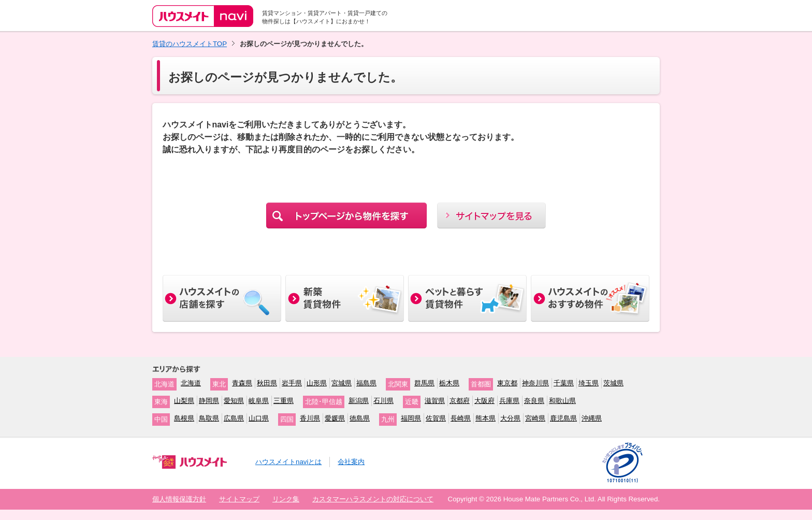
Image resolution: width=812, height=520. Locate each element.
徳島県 (360, 418)
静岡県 (209, 401)
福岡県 (411, 418)
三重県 (284, 401)
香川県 (310, 418)
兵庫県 (509, 401)
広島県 (234, 418)
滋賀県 (435, 401)
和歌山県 (562, 401)
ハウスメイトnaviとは (288, 462)
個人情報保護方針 (179, 499)
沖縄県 (592, 418)
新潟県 (359, 401)
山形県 (317, 383)
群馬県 (424, 383)
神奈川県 (535, 383)
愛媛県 (335, 418)
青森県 (242, 383)
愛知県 (234, 401)
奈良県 (534, 401)
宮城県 (342, 383)
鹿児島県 (563, 418)
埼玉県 (589, 383)
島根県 (184, 418)
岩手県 (292, 383)
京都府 (460, 401)
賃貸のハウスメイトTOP (190, 44)
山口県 (259, 418)
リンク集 (286, 499)
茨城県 (613, 383)
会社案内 (351, 462)
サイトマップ (239, 499)
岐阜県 (259, 401)
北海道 (191, 383)
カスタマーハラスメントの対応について (373, 499)
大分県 (510, 418)
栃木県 (449, 383)
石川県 (383, 401)
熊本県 (485, 418)
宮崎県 (535, 418)
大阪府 (484, 401)
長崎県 (461, 418)
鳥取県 (209, 418)
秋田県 (267, 383)
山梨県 (184, 401)
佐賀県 (436, 418)
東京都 (507, 383)
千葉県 (564, 383)
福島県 (366, 383)
